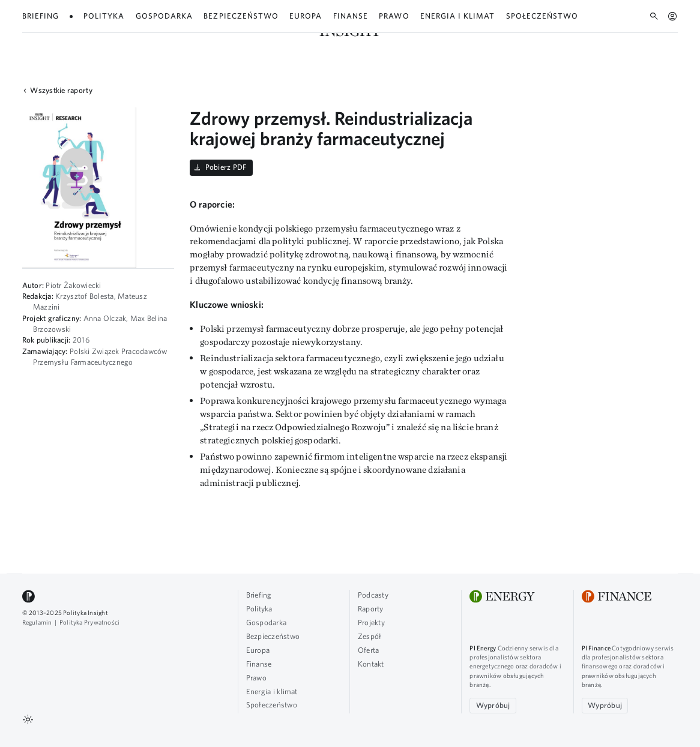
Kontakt (371, 664)
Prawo (256, 678)
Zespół (620, 21)
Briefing (259, 595)
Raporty (553, 21)
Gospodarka (267, 622)
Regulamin (37, 622)
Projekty (587, 21)
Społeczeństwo (272, 705)
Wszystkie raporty (56, 91)
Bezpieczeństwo (273, 636)
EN (674, 21)
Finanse (259, 664)
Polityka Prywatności (89, 622)
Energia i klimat (272, 691)
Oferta (650, 21)
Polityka (259, 609)
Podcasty (517, 21)
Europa (258, 650)
